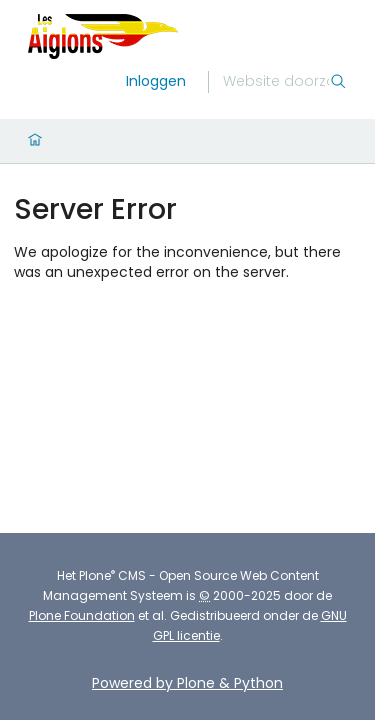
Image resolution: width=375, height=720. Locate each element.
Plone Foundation (82, 615)
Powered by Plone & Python (187, 683)
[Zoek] (276, 82)
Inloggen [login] (156, 81)
